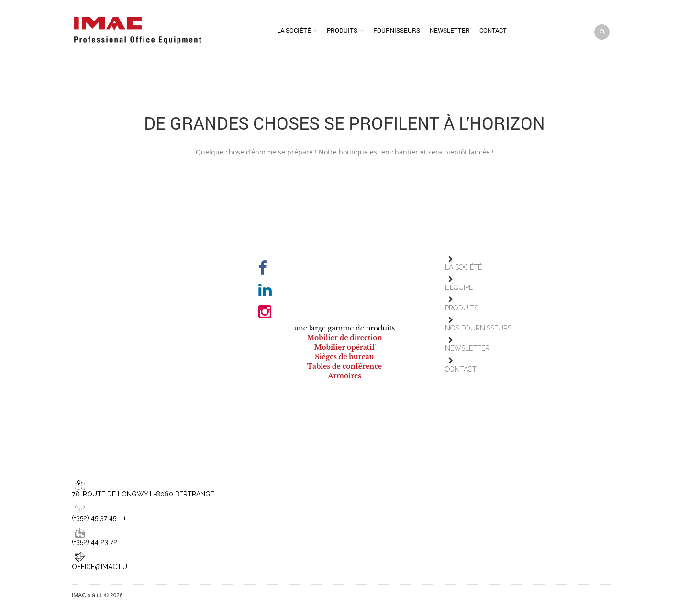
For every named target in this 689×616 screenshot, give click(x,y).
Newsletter (450, 30)
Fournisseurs (397, 30)
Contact (493, 30)
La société (294, 30)
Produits (342, 30)
